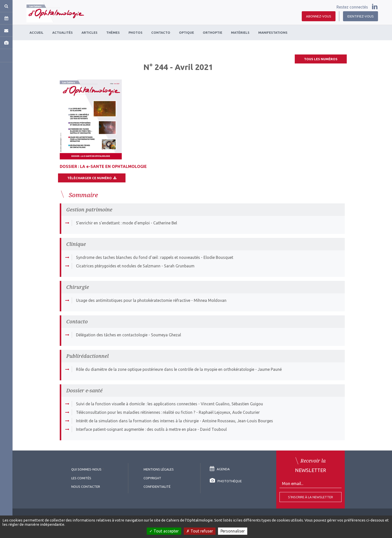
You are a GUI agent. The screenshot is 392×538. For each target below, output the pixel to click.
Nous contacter (86, 487)
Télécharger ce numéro (92, 178)
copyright (152, 478)
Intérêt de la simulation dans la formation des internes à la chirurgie (137, 421)
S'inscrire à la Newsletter (310, 497)
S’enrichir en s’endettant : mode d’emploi (113, 223)
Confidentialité (157, 487)
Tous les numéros (321, 59)
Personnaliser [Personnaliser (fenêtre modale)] (233, 531)
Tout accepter (164, 531)
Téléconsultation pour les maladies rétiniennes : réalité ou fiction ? (136, 412)
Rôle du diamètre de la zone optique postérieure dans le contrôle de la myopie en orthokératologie (165, 369)
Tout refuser (200, 531)
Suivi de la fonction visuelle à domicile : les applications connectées (137, 404)
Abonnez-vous (319, 16)
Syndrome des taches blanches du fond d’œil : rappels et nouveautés (138, 257)
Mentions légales (159, 469)
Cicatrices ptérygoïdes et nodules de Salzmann (118, 266)
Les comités (81, 478)
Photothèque (226, 481)
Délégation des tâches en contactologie (112, 335)
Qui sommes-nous (86, 469)
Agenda (220, 469)
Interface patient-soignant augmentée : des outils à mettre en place (136, 429)
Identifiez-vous (360, 16)
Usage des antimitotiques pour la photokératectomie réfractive (133, 300)
